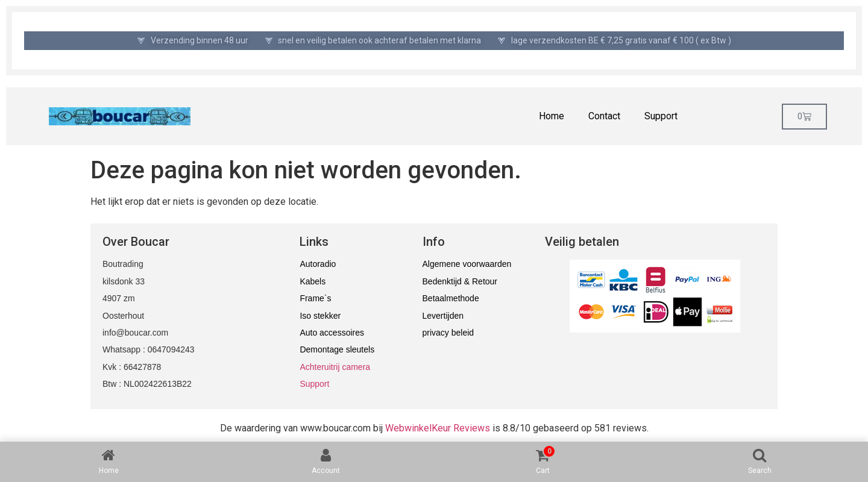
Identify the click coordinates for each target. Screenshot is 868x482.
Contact (604, 116)
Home (552, 116)
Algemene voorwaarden (467, 264)
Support (661, 116)
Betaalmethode (451, 298)
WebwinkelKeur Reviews (438, 428)
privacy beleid (448, 333)
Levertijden (443, 316)
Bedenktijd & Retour (460, 281)
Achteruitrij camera (335, 367)
